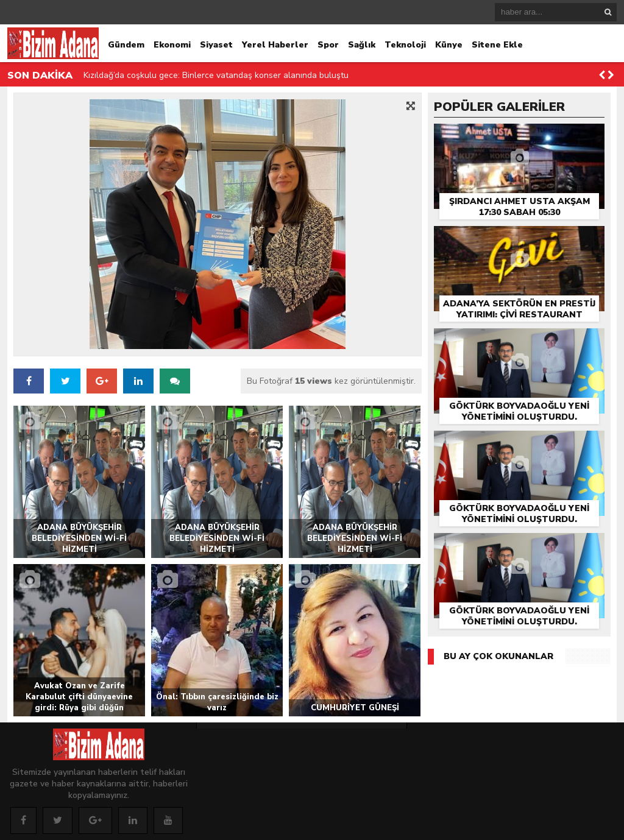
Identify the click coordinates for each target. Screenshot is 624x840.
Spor (328, 45)
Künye (449, 45)
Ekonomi (172, 45)
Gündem (126, 45)
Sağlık (362, 45)
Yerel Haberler (275, 45)
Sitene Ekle (497, 45)
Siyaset (216, 45)
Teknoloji (405, 45)
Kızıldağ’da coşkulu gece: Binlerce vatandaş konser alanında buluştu (216, 75)
